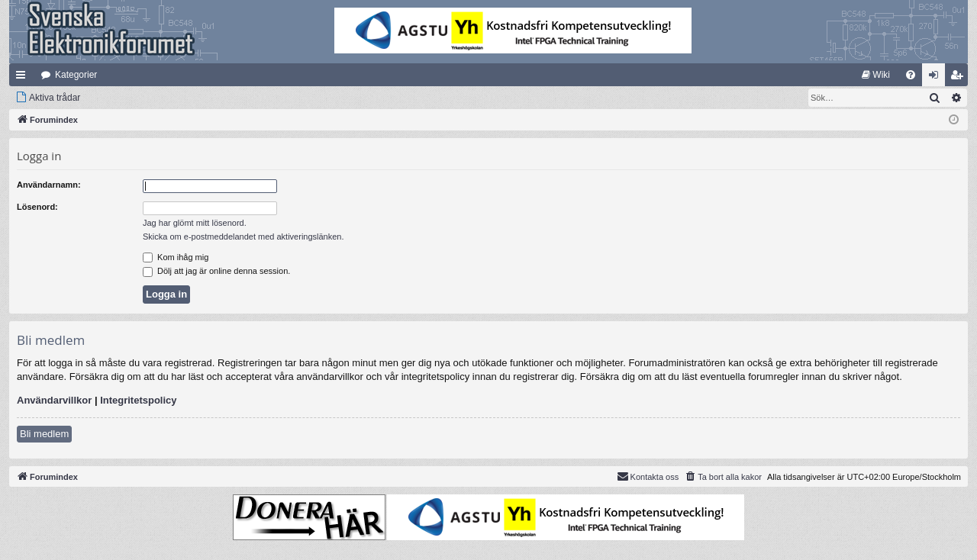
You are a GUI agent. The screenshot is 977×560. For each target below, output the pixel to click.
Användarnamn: (49, 185)
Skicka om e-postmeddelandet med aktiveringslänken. (243, 237)
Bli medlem (44, 434)
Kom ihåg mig (176, 257)
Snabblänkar (24, 78)
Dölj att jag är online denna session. (216, 271)
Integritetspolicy (138, 400)
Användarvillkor (54, 400)
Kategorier (76, 75)
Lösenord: (37, 207)
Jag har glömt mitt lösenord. (195, 223)
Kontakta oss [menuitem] (648, 476)
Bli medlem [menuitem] (960, 78)
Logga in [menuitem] (937, 78)
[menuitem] (876, 75)
